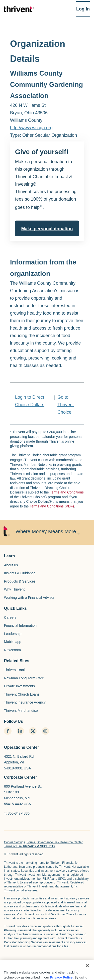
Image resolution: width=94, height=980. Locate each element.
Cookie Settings (15, 842)
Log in (83, 9)
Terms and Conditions (67, 492)
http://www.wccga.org (31, 128)
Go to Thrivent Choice (66, 405)
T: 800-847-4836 (17, 813)
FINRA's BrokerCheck (60, 914)
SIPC (61, 879)
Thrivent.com (32, 914)
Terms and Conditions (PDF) (52, 506)
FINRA (47, 879)
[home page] (21, 965)
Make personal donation (47, 229)
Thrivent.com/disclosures (21, 890)
